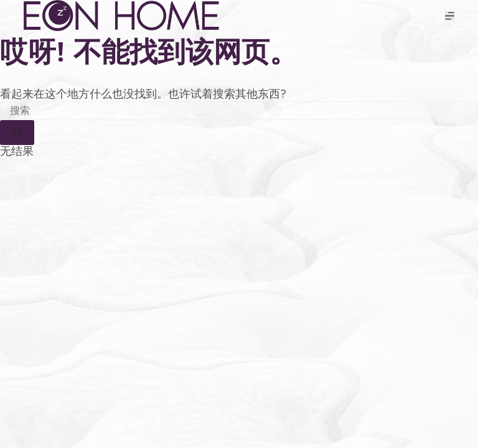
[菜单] (450, 16)
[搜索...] (239, 111)
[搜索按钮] (17, 133)
